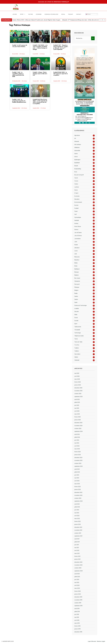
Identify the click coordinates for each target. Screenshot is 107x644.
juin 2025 (77, 405)
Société (76, 321)
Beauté (76, 166)
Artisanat (77, 141)
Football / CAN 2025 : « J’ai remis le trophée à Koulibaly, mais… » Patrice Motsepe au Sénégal (40, 47)
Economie (39, 14)
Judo (76, 242)
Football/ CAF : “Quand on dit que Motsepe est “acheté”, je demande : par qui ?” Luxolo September (61, 47)
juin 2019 (77, 614)
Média (76, 263)
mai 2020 (77, 582)
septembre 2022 (78, 501)
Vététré (76, 357)
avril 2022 (77, 516)
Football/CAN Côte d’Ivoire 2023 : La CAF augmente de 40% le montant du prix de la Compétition (40, 101)
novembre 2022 (78, 495)
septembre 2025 (78, 397)
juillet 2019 (77, 612)
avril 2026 (77, 376)
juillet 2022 (77, 507)
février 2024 (78, 452)
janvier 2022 (78, 524)
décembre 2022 (78, 492)
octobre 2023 (78, 463)
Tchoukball (77, 330)
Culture (30, 14)
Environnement (78, 202)
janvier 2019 (77, 629)
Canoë (76, 178)
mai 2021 (77, 548)
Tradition (77, 348)
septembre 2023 (78, 466)
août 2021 (77, 539)
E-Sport (76, 193)
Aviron (76, 157)
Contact (79, 14)
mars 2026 (77, 379)
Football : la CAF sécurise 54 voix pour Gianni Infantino (20, 46)
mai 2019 (77, 617)
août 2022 (77, 504)
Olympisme (77, 281)
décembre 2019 (78, 597)
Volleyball (77, 360)
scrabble (77, 308)
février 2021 (77, 556)
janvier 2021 (77, 559)
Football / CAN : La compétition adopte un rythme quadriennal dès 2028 (18, 74)
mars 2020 (77, 588)
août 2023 (77, 469)
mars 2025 (77, 414)
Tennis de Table (78, 342)
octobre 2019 (78, 603)
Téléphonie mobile (79, 336)
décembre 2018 (78, 632)
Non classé (77, 278)
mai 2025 (77, 408)
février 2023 (78, 487)
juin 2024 (77, 440)
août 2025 (77, 399)
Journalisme (77, 239)
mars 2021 (77, 553)
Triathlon (77, 351)
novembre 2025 (78, 391)
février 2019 (77, 626)
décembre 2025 (78, 388)
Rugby (76, 293)
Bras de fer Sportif (79, 175)
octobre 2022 (78, 498)
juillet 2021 (77, 542)
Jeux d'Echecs (78, 236)
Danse (76, 190)
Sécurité (77, 312)
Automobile (77, 151)
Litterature (77, 248)
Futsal (76, 211)
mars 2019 (77, 623)
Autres (76, 154)
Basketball (77, 163)
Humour (76, 230)
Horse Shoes (78, 226)
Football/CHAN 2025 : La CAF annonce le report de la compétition (61, 74)
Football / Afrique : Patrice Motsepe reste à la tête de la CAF (40, 74)
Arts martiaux (78, 144)
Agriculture (77, 135)
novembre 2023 (78, 460)
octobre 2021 (78, 533)
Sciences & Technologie (51, 14)
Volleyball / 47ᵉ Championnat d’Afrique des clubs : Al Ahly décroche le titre (83, 20)
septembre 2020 (79, 571)
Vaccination (77, 354)
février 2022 (78, 521)
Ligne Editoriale (92, 641)
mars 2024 (77, 449)
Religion (76, 290)
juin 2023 (77, 475)
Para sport (77, 284)
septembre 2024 (78, 431)
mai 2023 (77, 478)
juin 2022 (77, 510)
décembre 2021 (78, 527)
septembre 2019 (78, 606)
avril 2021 (77, 550)
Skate (76, 315)
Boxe (76, 172)
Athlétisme (77, 148)
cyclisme (77, 187)
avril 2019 (77, 620)
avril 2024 (77, 446)
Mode (76, 266)
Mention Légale (101, 641)
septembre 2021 (78, 536)
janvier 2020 (78, 594)
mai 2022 (77, 513)
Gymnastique (78, 217)
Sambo (76, 296)
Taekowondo (78, 327)
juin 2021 (77, 545)
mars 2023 (77, 484)
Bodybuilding (78, 169)
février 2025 (78, 417)
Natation (77, 275)
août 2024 (77, 434)
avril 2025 (77, 411)
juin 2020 (77, 580)
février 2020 (78, 591)
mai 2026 (77, 373)
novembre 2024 (78, 426)
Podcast (71, 14)
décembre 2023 (78, 458)
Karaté (76, 245)
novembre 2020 (78, 565)
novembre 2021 (78, 530)
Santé (76, 302)
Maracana (77, 257)
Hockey (76, 223)
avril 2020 (77, 585)
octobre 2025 (78, 394)
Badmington (77, 160)
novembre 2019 (78, 600)
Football (76, 208)
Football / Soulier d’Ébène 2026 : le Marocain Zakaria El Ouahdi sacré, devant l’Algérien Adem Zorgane (36, 20)
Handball (77, 220)
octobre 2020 (78, 568)
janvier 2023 (78, 489)
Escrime (76, 205)
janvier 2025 (78, 420)
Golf (75, 214)
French (88, 14)
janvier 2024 (78, 455)
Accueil (15, 14)
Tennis (76, 339)
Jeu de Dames (78, 233)
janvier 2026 (78, 385)
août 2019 (77, 609)
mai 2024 (77, 443)
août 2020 (77, 574)
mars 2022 (77, 519)
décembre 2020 (78, 562)
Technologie (78, 333)
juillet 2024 (77, 437)
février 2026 (78, 382)
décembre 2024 (78, 423)
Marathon (77, 260)
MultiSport (77, 269)
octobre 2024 (78, 429)
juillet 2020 (77, 577)
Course (76, 181)
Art (75, 138)
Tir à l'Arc (77, 345)
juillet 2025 (77, 402)
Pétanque (77, 287)
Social (63, 14)
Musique (77, 272)
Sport (23, 14)
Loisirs (76, 251)
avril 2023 (77, 481)
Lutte (76, 254)
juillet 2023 (77, 472)
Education (77, 199)
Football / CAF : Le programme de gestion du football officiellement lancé (19, 101)
